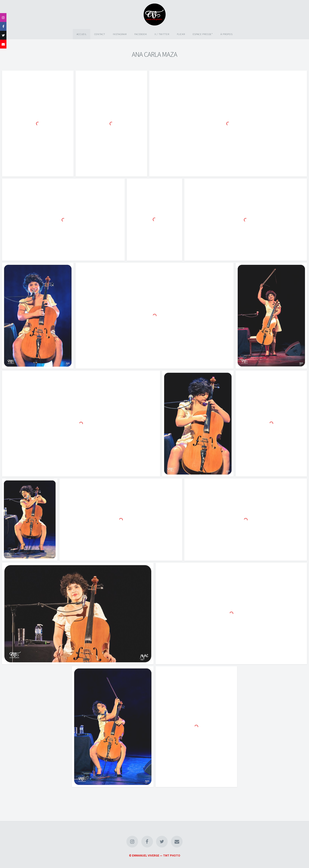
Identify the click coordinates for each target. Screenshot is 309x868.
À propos (226, 34)
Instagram (120, 34)
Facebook (141, 34)
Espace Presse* (203, 34)
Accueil (82, 34)
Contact (100, 34)
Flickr (181, 34)
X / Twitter (162, 34)
